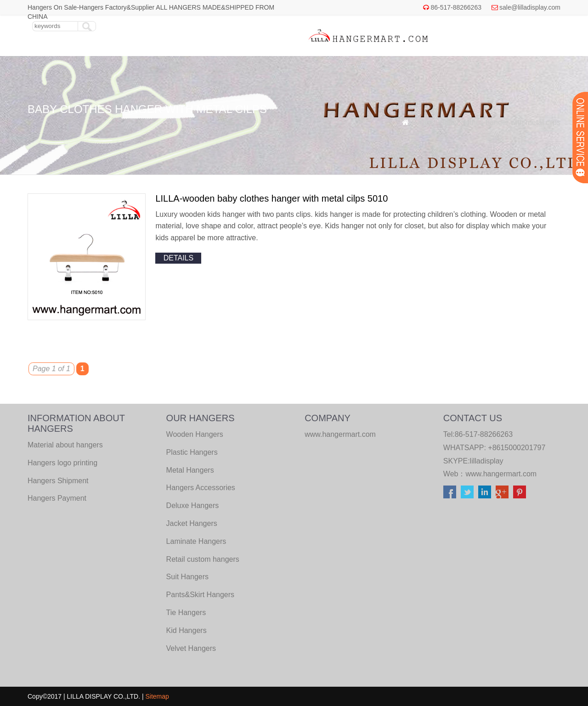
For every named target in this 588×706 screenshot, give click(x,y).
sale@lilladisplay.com (530, 7)
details (179, 258)
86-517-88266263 (456, 7)
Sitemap (157, 696)
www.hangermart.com (501, 474)
